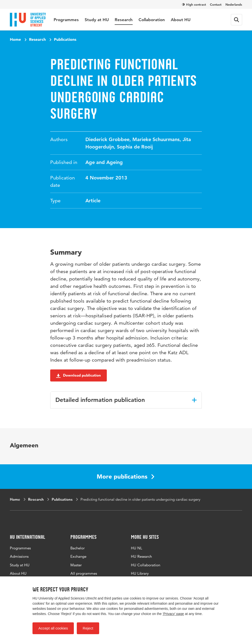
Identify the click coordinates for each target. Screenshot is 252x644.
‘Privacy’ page (173, 614)
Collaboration (152, 20)
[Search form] (236, 20)
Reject (88, 628)
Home (15, 39)
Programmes (66, 20)
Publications (65, 39)
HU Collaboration (146, 565)
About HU (181, 20)
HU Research (141, 556)
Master (76, 565)
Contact (216, 4)
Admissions (19, 556)
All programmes (84, 573)
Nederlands (234, 4)
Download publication (79, 375)
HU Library (140, 573)
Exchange (78, 556)
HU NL (137, 548)
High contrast (194, 4)
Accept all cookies (53, 628)
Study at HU (97, 20)
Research (124, 20)
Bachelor (78, 548)
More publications (126, 476)
